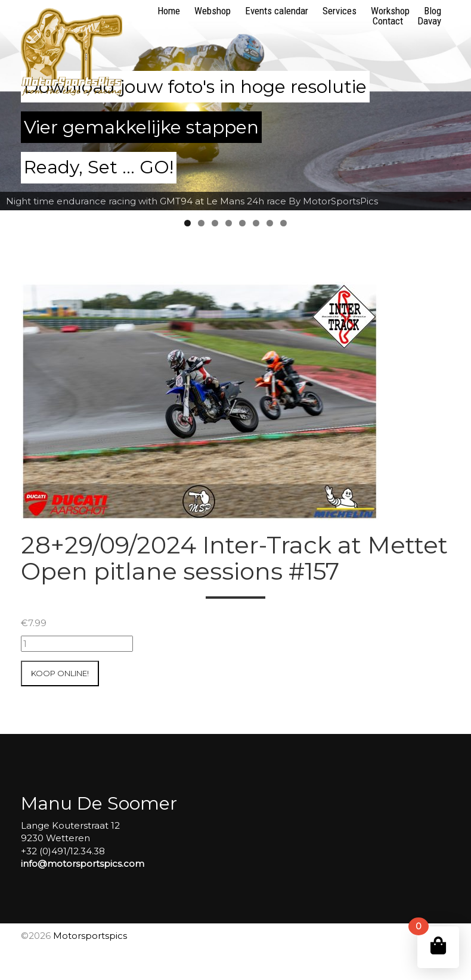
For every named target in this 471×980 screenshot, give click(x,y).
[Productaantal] (77, 644)
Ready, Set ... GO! (99, 167)
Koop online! (60, 673)
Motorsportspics (90, 936)
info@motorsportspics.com (83, 864)
